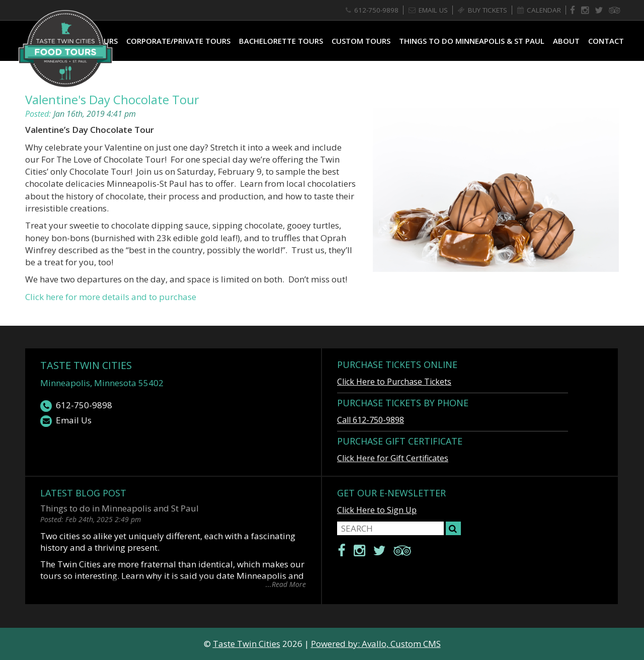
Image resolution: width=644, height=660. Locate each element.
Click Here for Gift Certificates (393, 458)
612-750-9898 (76, 406)
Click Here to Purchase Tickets (394, 382)
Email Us (66, 421)
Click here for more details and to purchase (111, 297)
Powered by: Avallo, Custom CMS (376, 644)
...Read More (286, 584)
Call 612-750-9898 (371, 420)
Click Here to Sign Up (377, 510)
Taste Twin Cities (86, 365)
